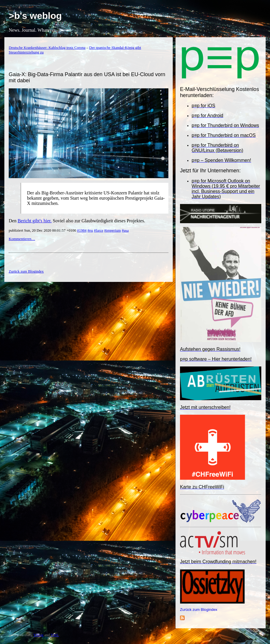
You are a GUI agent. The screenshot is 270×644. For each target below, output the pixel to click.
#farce (98, 230)
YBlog (38, 635)
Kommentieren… (22, 239)
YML (55, 635)
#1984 (82, 230)
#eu (90, 230)
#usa (125, 230)
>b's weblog (35, 16)
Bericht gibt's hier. (35, 221)
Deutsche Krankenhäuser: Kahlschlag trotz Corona (47, 48)
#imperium (113, 230)
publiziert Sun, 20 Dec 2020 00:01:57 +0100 (43, 230)
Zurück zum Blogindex (199, 610)
